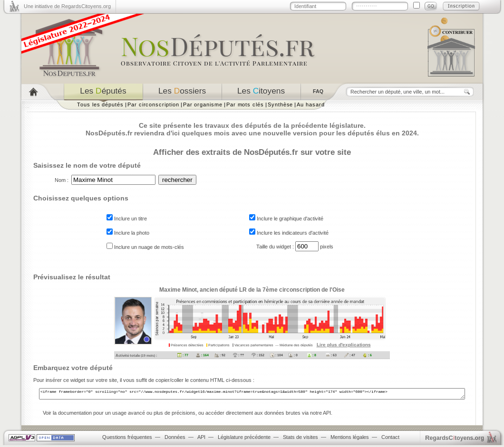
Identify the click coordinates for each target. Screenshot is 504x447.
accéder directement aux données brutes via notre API (268, 415)
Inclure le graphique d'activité (286, 219)
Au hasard (310, 105)
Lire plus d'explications (344, 345)
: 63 (331, 355)
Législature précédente (244, 439)
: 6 (367, 355)
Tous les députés (100, 105)
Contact (390, 439)
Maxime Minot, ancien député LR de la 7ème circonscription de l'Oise (252, 290)
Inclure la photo (128, 233)
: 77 (183, 355)
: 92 (220, 355)
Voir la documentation (67, 415)
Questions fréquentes (127, 439)
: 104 (276, 355)
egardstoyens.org (455, 440)
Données (175, 439)
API (201, 439)
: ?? (238, 355)
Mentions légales (350, 439)
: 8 (312, 355)
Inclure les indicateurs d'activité (289, 233)
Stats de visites (300, 439)
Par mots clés (245, 105)
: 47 (350, 355)
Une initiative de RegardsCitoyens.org (67, 6)
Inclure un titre (127, 219)
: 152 (258, 355)
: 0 (293, 355)
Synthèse (280, 105)
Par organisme (203, 105)
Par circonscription (153, 105)
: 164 (202, 355)
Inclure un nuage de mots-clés (145, 247)
